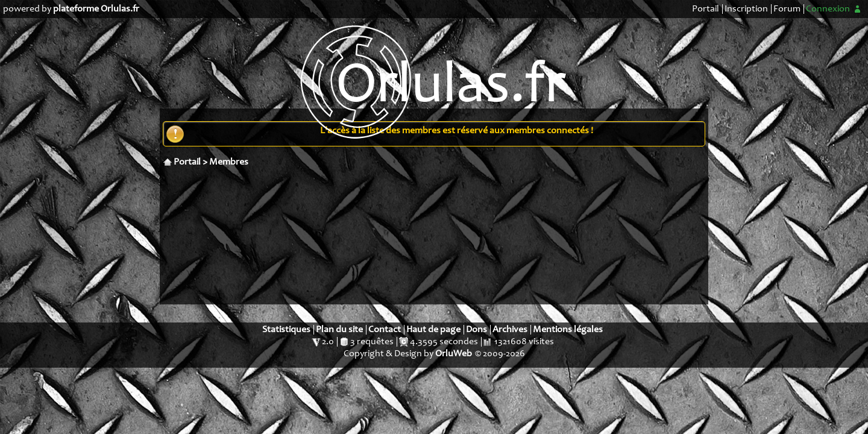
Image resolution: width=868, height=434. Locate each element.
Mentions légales (568, 330)
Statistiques (286, 330)
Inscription (746, 9)
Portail (706, 9)
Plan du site (339, 330)
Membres (229, 162)
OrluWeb (454, 354)
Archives (510, 330)
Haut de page (433, 330)
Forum (787, 9)
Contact (385, 330)
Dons (476, 330)
